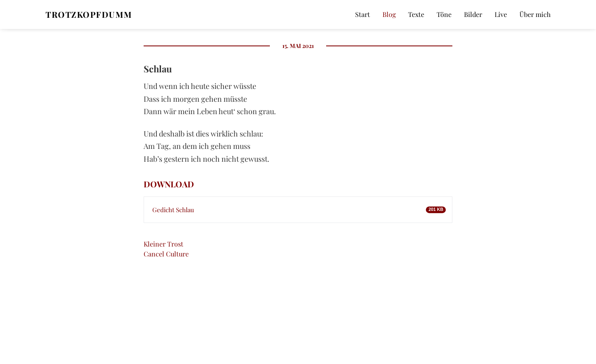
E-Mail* (472, 286)
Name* (472, 240)
